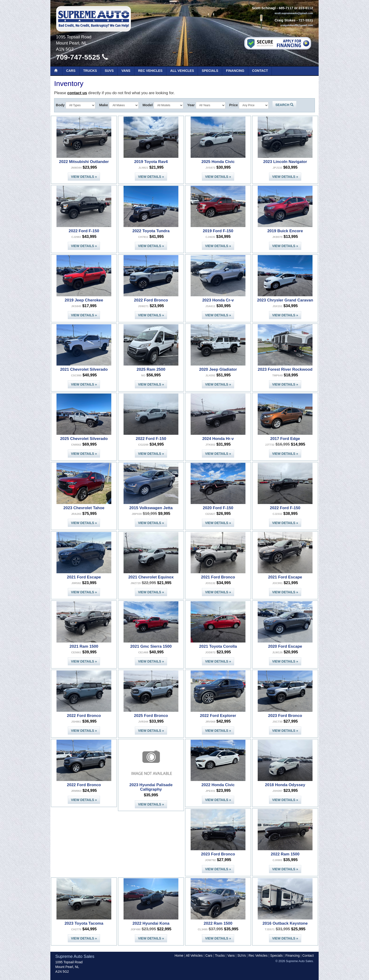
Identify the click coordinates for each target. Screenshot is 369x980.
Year (191, 105)
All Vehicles (182, 71)
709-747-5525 (82, 57)
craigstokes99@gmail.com (297, 25)
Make (104, 105)
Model (148, 105)
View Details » (84, 177)
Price (234, 105)
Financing (235, 71)
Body (60, 105)
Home (179, 956)
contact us (77, 93)
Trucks (90, 71)
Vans (126, 71)
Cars (71, 71)
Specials (210, 71)
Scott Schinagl (264, 8)
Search (284, 105)
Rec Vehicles (150, 71)
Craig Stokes (285, 20)
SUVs (109, 71)
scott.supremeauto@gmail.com (294, 13)
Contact (260, 71)
